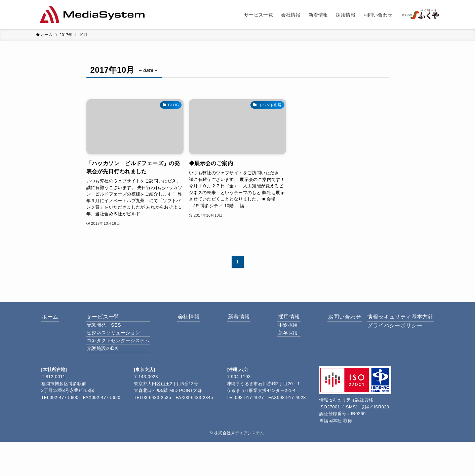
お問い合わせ (327, 320)
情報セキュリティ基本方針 (395, 320)
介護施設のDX (108, 379)
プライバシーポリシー (390, 337)
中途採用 (279, 336)
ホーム (58, 320)
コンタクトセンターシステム (124, 365)
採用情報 (277, 320)
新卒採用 (279, 350)
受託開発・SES (109, 336)
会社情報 (188, 320)
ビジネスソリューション (119, 350)
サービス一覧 (105, 320)
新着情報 (232, 320)
